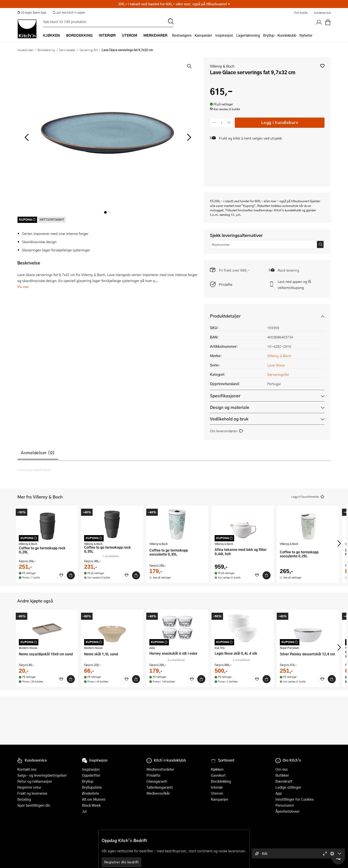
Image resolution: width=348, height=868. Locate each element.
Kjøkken (217, 769)
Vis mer (23, 287)
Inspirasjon (224, 35)
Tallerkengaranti (160, 787)
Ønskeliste (90, 793)
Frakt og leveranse (32, 793)
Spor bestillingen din (34, 805)
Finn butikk (301, 13)
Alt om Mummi (94, 799)
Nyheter (306, 35)
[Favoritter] (61, 575)
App (279, 793)
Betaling (24, 799)
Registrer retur (29, 787)
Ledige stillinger (288, 787)
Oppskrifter (91, 775)
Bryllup (269, 35)
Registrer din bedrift (122, 862)
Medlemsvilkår (158, 793)
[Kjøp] (71, 575)
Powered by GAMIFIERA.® (34, 470)
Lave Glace (276, 365)
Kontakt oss (27, 769)
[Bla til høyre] (188, 137)
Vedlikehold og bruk (229, 419)
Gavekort (218, 775)
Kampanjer (203, 35)
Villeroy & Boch (222, 66)
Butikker (282, 775)
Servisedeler (67, 50)
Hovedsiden (25, 50)
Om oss (282, 769)
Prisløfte (226, 284)
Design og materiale (230, 407)
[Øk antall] (229, 123)
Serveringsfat (89, 50)
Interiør (217, 787)
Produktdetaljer (225, 316)
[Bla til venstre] (27, 137)
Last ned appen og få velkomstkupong (294, 284)
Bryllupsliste (92, 787)
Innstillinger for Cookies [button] (295, 799)
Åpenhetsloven (287, 811)
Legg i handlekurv (280, 122)
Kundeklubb (287, 35)
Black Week (91, 805)
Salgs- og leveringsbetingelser (42, 775)
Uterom (217, 793)
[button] (322, 66)
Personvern (285, 805)
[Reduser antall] (214, 123)
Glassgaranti (157, 781)
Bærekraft (284, 781)
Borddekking (46, 50)
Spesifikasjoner (225, 396)
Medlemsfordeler (160, 769)
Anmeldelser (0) (38, 452)
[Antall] (222, 123)
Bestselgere (182, 35)
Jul (84, 811)
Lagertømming (248, 35)
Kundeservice (322, 13)
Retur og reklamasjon (35, 781)
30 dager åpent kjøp (32, 12)
